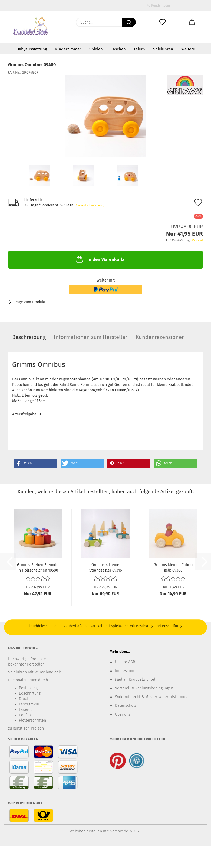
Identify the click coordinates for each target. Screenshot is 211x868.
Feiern (139, 49)
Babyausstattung (32, 49)
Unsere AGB (125, 662)
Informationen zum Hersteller (91, 337)
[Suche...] (129, 22)
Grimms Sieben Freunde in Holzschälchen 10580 (38, 567)
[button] (192, 22)
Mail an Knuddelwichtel (135, 680)
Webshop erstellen (86, 831)
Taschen (118, 49)
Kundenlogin (158, 5)
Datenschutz (126, 706)
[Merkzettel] (162, 22)
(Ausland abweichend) (90, 206)
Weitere (188, 49)
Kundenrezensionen (160, 337)
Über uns (123, 714)
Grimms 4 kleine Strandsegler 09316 (105, 567)
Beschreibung (29, 337)
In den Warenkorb (100, 259)
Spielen (96, 49)
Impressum (125, 671)
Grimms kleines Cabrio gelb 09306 (173, 567)
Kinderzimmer (68, 49)
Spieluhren (163, 49)
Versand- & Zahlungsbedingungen (144, 688)
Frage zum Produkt (29, 302)
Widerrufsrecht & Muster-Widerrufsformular (152, 697)
